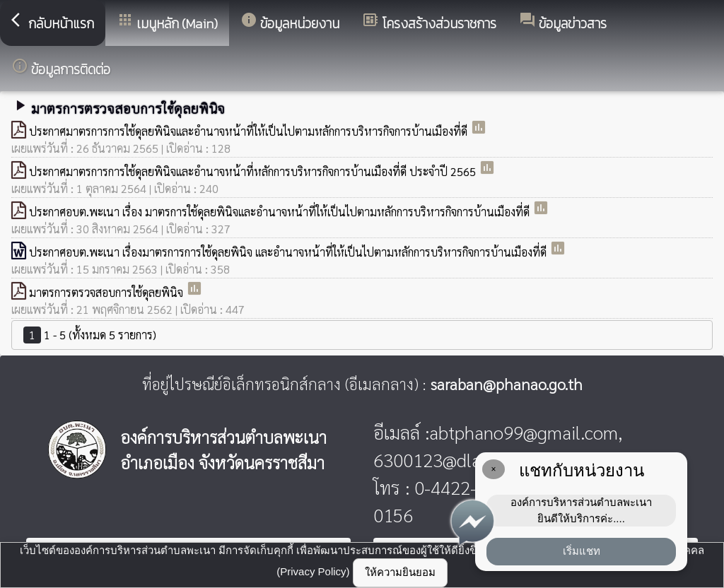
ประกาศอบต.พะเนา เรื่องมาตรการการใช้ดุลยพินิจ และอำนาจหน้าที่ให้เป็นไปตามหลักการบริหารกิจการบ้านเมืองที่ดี (289, 252)
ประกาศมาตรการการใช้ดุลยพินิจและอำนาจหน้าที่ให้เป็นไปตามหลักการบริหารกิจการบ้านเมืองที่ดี (250, 131)
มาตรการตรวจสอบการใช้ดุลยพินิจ (107, 292)
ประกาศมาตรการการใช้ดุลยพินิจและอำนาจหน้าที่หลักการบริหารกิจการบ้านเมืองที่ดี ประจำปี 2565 (254, 171)
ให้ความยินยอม (400, 572)
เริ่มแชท (582, 551)
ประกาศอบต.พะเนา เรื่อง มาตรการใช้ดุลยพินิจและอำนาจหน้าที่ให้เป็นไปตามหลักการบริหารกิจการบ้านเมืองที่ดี (281, 212)
